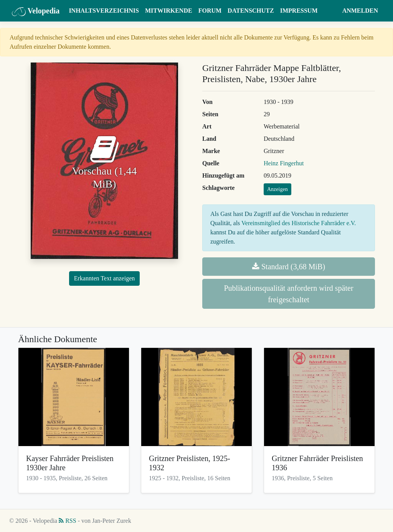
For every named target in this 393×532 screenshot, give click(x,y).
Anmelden (360, 11)
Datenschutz (251, 11)
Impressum (299, 11)
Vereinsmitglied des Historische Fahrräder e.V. (299, 223)
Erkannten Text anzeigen (105, 278)
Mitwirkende (169, 11)
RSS (67, 521)
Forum (210, 11)
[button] (332, 11)
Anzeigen (277, 189)
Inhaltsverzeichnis (104, 11)
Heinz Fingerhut (284, 163)
